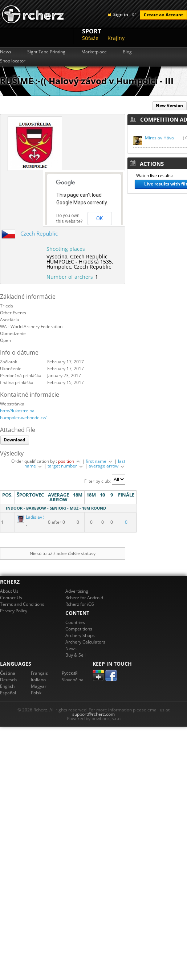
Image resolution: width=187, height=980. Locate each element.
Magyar (39, 686)
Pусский (70, 673)
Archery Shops (80, 635)
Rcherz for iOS (80, 604)
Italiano (38, 680)
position (70, 461)
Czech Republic (39, 233)
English (7, 686)
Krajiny (116, 38)
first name (99, 461)
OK (99, 219)
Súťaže (90, 38)
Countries (75, 622)
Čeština (8, 673)
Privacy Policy (14, 611)
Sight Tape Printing (46, 52)
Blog (127, 52)
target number (66, 466)
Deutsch (8, 680)
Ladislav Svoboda (39, 517)
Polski (37, 693)
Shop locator (13, 61)
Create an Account (163, 15)
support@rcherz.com (93, 714)
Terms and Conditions (22, 604)
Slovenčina (73, 680)
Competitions (79, 629)
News (6, 52)
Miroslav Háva (159, 138)
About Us (9, 591)
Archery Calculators (85, 642)
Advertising (77, 591)
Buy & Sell (76, 655)
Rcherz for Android (84, 598)
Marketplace (94, 52)
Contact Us (11, 598)
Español (8, 693)
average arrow (107, 466)
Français (39, 673)
